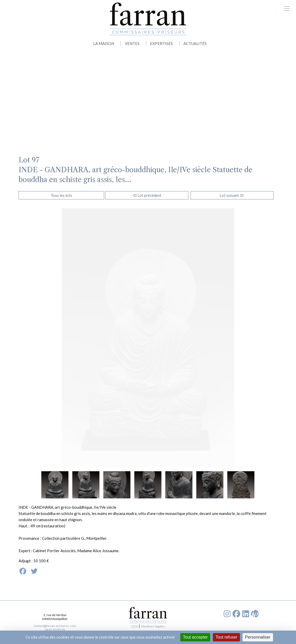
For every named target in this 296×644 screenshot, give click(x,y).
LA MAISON (104, 43)
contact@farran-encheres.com (55, 626)
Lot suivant (232, 195)
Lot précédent (147, 195)
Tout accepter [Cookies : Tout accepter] (195, 637)
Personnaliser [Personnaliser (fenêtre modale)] (258, 637)
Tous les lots (61, 195)
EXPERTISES (161, 43)
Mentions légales (153, 626)
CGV (134, 626)
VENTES (132, 43)
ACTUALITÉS (195, 43)
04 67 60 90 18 (55, 630)
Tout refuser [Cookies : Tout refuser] (226, 637)
